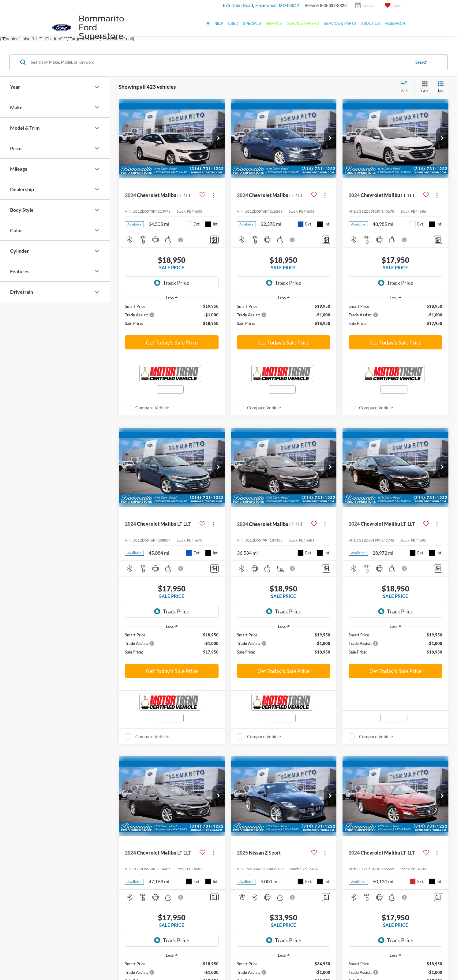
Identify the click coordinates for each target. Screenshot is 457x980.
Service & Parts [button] (340, 24)
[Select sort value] (406, 87)
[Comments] (214, 240)
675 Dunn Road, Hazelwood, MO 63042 (261, 6)
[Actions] (213, 195)
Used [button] (233, 24)
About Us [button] (371, 24)
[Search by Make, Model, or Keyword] (220, 62)
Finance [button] (274, 24)
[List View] (441, 87)
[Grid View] (424, 87)
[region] (172, 318)
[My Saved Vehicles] (393, 6)
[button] (219, 139)
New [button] (219, 24)
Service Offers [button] (303, 24)
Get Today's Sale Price (172, 342)
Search (421, 62)
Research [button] (395, 24)
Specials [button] (252, 24)
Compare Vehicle (152, 408)
